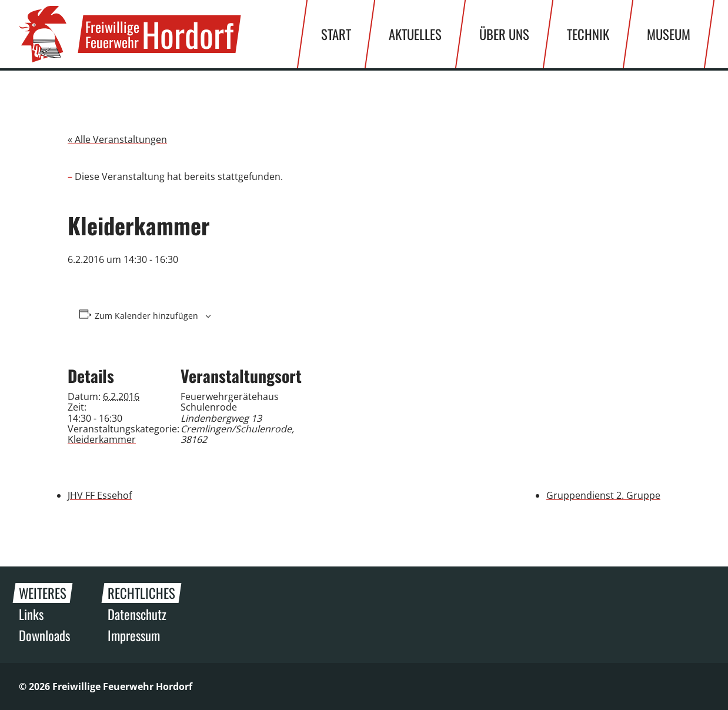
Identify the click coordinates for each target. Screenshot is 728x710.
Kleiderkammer (102, 439)
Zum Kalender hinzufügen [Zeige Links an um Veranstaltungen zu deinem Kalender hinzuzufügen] (146, 316)
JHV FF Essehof (100, 495)
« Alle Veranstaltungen (117, 139)
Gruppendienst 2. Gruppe (603, 495)
